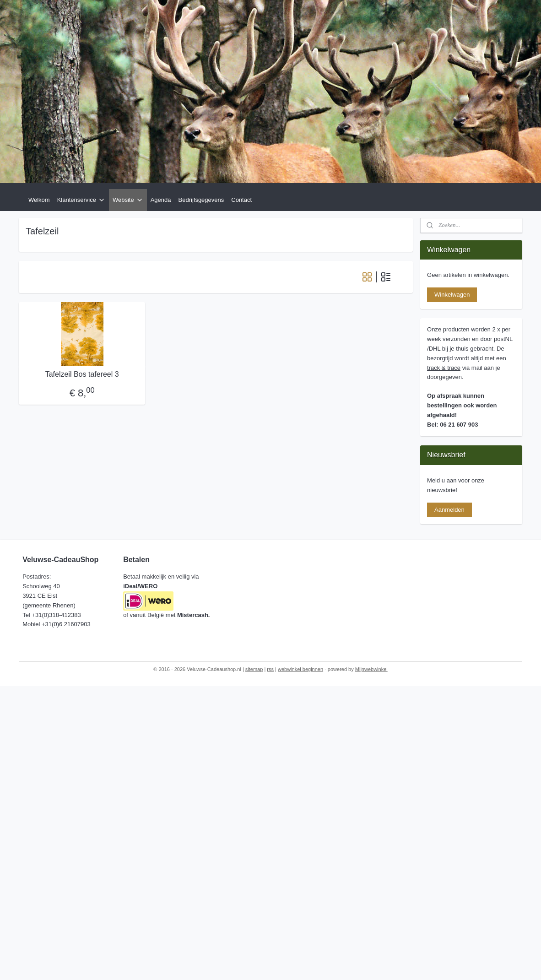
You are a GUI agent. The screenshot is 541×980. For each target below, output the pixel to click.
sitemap (254, 669)
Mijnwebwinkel (371, 669)
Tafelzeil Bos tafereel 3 (82, 374)
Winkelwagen (452, 295)
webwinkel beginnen (300, 669)
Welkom (39, 200)
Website (128, 200)
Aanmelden (449, 510)
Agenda (161, 200)
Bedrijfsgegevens (201, 200)
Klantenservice (81, 200)
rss (270, 669)
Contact (241, 200)
